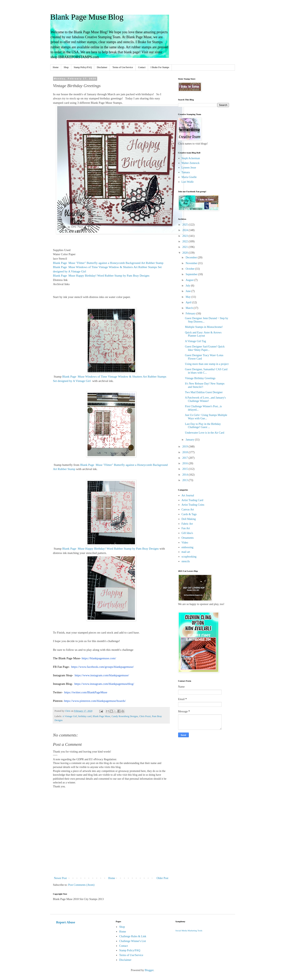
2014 (185, 475)
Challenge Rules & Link (133, 936)
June (189, 291)
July (188, 286)
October (190, 269)
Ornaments (188, 538)
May (189, 297)
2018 (185, 452)
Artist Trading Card (192, 500)
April (189, 302)
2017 (185, 458)
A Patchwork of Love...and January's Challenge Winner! (205, 399)
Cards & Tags (189, 514)
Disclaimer (102, 67)
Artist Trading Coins (193, 505)
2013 (185, 480)
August (190, 280)
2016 (185, 463)
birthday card (85, 716)
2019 (185, 447)
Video (185, 543)
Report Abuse (66, 922)
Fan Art (186, 528)
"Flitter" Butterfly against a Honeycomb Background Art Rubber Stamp (108, 263)
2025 (185, 225)
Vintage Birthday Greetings (200, 378)
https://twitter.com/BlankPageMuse (86, 692)
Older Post (162, 878)
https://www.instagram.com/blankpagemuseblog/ (104, 684)
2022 (185, 241)
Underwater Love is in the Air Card (204, 433)
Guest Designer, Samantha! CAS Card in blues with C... (206, 371)
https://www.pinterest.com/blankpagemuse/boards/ (95, 701)
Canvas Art (188, 510)
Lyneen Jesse (189, 168)
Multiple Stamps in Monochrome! (204, 327)
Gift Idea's (187, 533)
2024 (185, 230)
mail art (186, 552)
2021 (185, 247)
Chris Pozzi (145, 716)
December (192, 257)
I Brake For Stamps (160, 67)
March (190, 308)
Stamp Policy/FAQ (83, 67)
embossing (187, 547)
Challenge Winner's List (133, 941)
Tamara (186, 172)
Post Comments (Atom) (81, 885)
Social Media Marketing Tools (189, 931)
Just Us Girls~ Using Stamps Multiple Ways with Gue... (206, 417)
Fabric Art (187, 524)
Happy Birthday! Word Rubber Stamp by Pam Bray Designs (101, 275)
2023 (185, 236)
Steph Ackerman (191, 158)
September (192, 274)
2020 (185, 253)
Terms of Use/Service (123, 67)
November (192, 263)
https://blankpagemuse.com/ (99, 658)
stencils (186, 561)
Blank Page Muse (101, 716)
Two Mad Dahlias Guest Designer (204, 392)
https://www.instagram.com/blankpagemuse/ (102, 675)
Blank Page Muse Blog (87, 17)
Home (56, 67)
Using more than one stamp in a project (207, 364)
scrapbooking (189, 557)
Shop (66, 67)
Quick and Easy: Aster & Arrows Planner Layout (203, 334)
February (191, 314)
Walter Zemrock (190, 163)
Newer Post (60, 878)
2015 (185, 469)
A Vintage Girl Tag (195, 341)
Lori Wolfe (188, 182)
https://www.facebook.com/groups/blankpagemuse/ (103, 667)
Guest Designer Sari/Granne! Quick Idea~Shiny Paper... (205, 348)
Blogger (149, 970)
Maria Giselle (189, 177)
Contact (142, 67)
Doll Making (189, 519)
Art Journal (188, 495)
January (190, 440)
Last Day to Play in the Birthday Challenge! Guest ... (203, 426)
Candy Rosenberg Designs (125, 716)
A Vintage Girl (70, 716)
